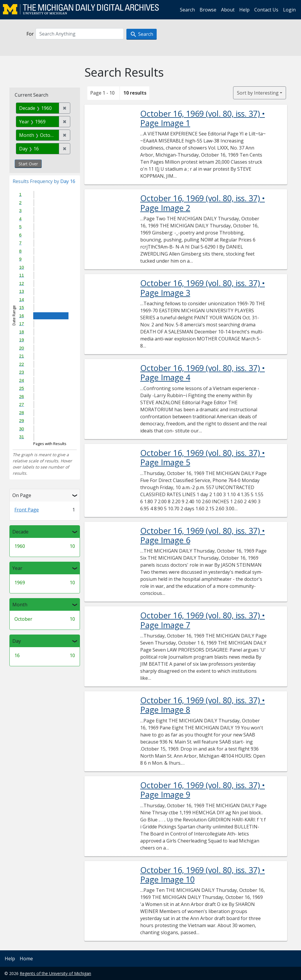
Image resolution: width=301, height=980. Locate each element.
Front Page (27, 510)
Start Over (28, 164)
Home (26, 959)
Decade (20, 532)
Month (20, 605)
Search (187, 10)
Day (17, 641)
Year (17, 568)
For (30, 34)
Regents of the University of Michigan (55, 973)
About (228, 10)
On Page (22, 495)
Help (244, 10)
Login (289, 10)
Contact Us (266, 10)
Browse (208, 10)
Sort (258, 93)
